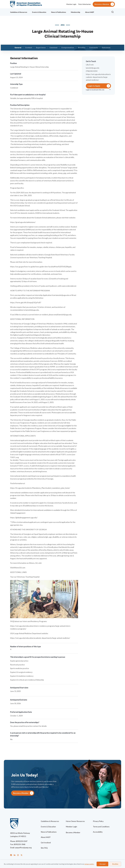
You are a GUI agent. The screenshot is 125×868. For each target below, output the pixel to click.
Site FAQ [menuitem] (44, 848)
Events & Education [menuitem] (39, 12)
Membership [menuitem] (76, 12)
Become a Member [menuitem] (102, 4)
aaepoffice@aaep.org (23, 848)
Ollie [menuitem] (103, 12)
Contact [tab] (29, 48)
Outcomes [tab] (106, 48)
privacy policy (89, 864)
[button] (113, 12)
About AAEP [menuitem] (90, 12)
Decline (115, 864)
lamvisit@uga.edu (93, 68)
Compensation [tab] (68, 48)
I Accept (102, 864)
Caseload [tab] (53, 48)
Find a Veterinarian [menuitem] (84, 4)
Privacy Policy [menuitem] (98, 821)
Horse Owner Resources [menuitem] (75, 821)
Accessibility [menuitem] (98, 832)
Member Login (71, 4)
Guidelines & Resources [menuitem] (19, 12)
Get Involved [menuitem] (46, 843)
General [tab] (18, 48)
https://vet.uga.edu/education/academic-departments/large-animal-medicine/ (98, 77)
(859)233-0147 (22, 841)
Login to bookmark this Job (95, 90)
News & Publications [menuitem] (59, 12)
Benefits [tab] (82, 48)
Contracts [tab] (94, 48)
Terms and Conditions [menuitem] (101, 827)
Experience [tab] (41, 48)
